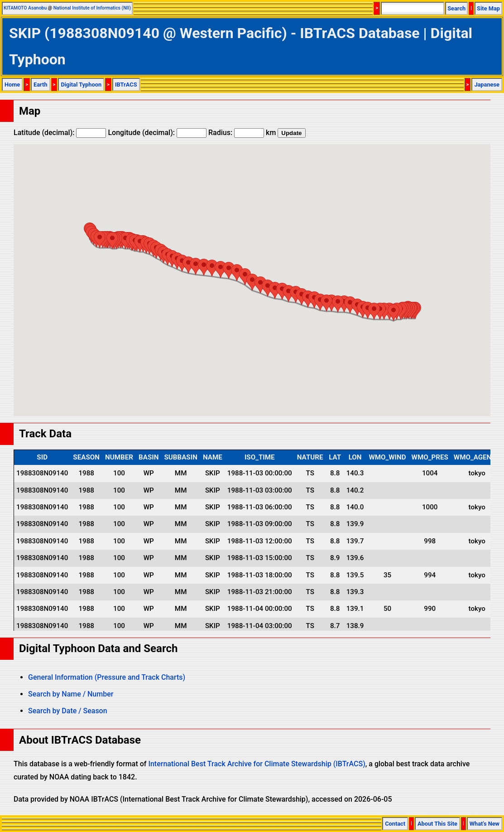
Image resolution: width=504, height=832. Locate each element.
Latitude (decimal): (60, 133)
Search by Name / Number (71, 694)
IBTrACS (126, 85)
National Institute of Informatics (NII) (92, 8)
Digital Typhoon (81, 85)
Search (456, 8)
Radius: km (242, 133)
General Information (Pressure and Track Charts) (107, 677)
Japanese (487, 85)
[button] (394, 312)
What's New (485, 824)
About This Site (437, 824)
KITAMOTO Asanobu (25, 8)
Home (12, 85)
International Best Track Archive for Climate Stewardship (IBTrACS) (257, 764)
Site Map (488, 8)
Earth (41, 85)
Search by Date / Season (68, 711)
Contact (395, 824)
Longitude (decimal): (157, 133)
